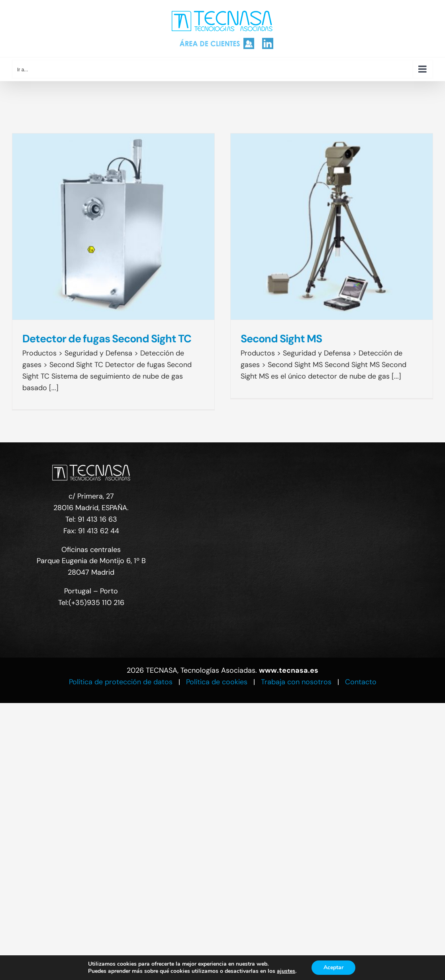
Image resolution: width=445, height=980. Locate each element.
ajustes (286, 971)
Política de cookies (217, 682)
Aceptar (333, 967)
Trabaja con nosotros (296, 682)
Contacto (361, 682)
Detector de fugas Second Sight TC (107, 339)
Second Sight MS (281, 339)
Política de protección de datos (121, 682)
